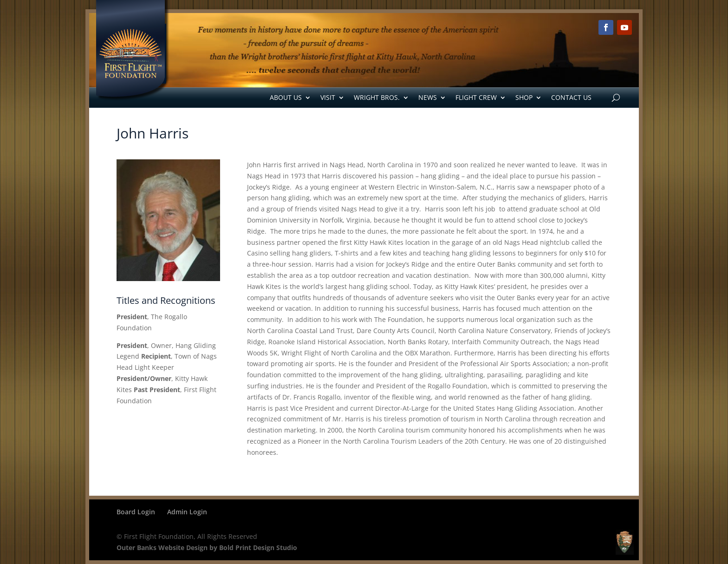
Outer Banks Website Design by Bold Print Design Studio (207, 548)
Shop (524, 97)
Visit (328, 97)
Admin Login (187, 512)
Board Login (136, 512)
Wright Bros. (377, 97)
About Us (286, 97)
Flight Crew (476, 97)
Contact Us (571, 97)
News (428, 97)
